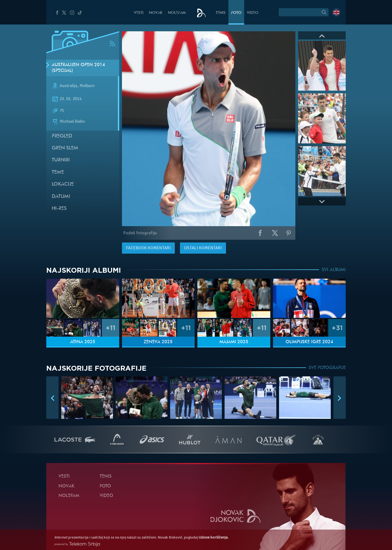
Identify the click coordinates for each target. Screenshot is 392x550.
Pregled (62, 136)
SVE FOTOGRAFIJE (327, 368)
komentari (148, 248)
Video (253, 13)
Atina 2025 (83, 342)
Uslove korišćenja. (214, 537)
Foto (236, 13)
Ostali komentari (203, 248)
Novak (156, 13)
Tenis (221, 13)
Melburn (87, 86)
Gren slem (65, 148)
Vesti (139, 13)
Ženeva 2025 (158, 342)
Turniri (61, 160)
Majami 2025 (234, 342)
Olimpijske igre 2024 (309, 342)
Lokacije (63, 184)
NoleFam (177, 13)
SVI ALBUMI (334, 270)
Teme (58, 172)
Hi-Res (59, 209)
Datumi (61, 197)
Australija (68, 86)
